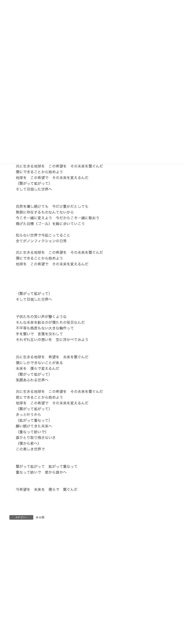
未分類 (40, 517)
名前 (15, 611)
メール (17, 633)
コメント (18, 555)
